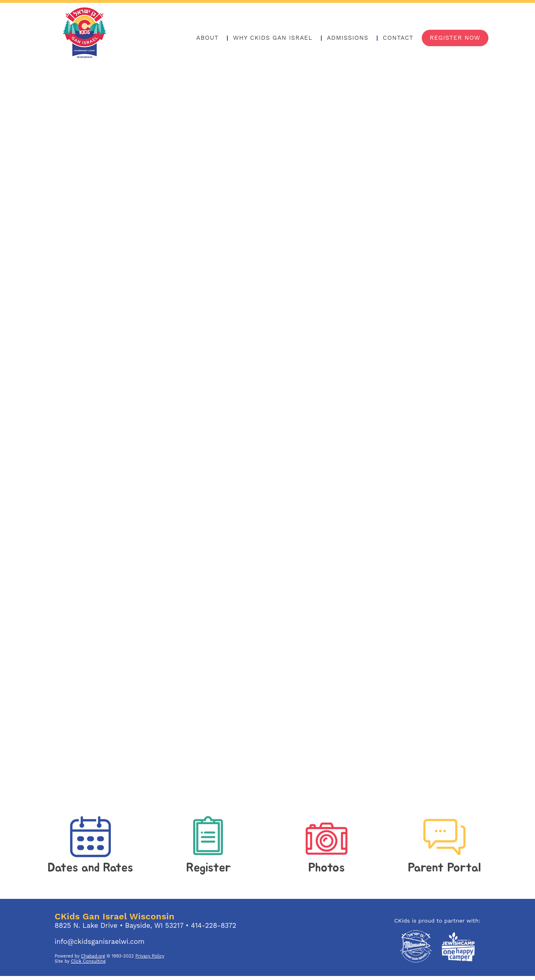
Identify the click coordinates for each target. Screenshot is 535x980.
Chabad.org (93, 956)
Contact (398, 38)
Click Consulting (89, 961)
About (208, 38)
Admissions (348, 38)
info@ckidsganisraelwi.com (100, 941)
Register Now (455, 38)
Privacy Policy (150, 956)
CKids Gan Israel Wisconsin (114, 916)
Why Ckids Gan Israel (273, 38)
